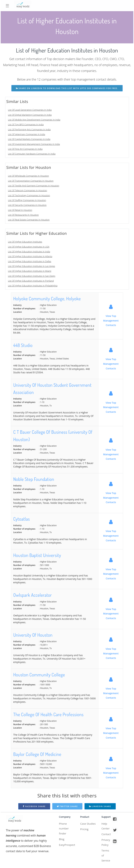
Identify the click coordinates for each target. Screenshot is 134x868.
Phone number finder (64, 829)
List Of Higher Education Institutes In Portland (31, 281)
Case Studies (85, 826)
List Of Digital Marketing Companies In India (30, 115)
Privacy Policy (106, 843)
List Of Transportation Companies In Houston (31, 181)
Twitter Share (67, 806)
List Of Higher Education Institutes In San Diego (32, 276)
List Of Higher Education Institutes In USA (29, 247)
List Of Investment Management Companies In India (34, 144)
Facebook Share (34, 806)
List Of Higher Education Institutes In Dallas (30, 261)
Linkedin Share (100, 806)
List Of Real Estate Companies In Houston (29, 220)
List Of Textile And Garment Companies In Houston (34, 186)
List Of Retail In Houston (20, 210)
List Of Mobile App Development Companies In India (34, 120)
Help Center (106, 826)
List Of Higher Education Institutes (25, 242)
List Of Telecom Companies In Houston (28, 190)
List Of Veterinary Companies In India (27, 134)
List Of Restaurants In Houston (23, 215)
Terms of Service (106, 857)
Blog (62, 840)
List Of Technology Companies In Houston (29, 195)
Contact (106, 835)
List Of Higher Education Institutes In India (29, 251)
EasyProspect (68, 846)
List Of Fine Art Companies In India (25, 149)
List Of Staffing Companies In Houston (27, 200)
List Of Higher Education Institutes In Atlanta (30, 256)
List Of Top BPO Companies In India (26, 124)
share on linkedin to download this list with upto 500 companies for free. (67, 88)
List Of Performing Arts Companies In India (29, 129)
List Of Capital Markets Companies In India (29, 139)
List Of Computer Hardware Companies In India (32, 154)
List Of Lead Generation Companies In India (30, 110)
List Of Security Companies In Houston (27, 205)
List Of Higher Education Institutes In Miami (30, 271)
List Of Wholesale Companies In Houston (29, 176)
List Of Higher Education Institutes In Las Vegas (32, 266)
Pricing (84, 835)
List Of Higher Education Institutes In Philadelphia (33, 286)
